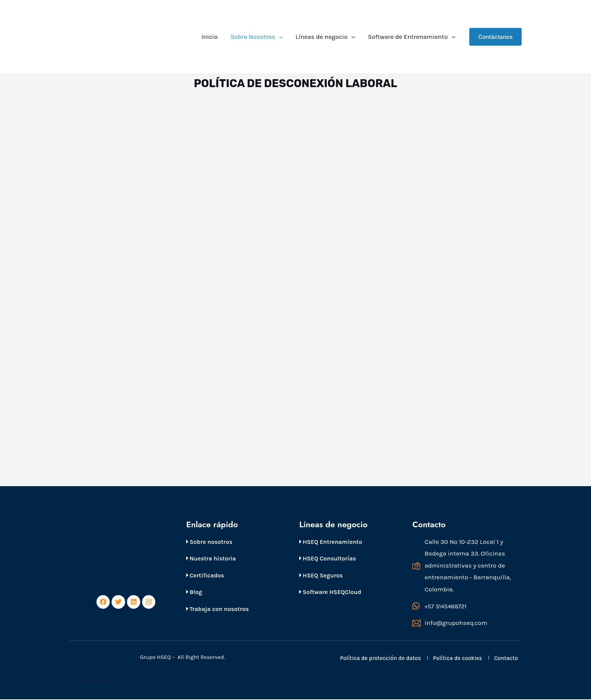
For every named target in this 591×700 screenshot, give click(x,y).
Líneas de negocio (322, 37)
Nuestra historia (211, 558)
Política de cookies (458, 659)
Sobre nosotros (209, 542)
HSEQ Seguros (321, 575)
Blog (194, 592)
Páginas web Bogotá (100, 682)
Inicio (209, 37)
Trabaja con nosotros (217, 609)
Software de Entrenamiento (408, 37)
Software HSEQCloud (330, 592)
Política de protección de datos (380, 659)
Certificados (205, 575)
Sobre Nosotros (253, 37)
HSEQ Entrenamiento (331, 542)
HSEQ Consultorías (328, 558)
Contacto (506, 659)
